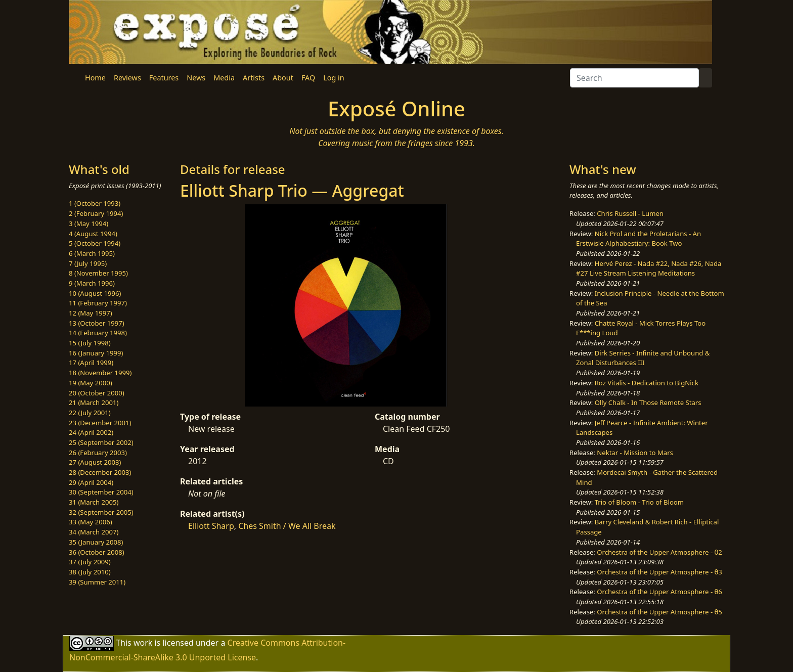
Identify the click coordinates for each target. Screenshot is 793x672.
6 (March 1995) (92, 253)
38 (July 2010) (90, 572)
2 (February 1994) (96, 213)
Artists (254, 78)
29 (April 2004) (91, 482)
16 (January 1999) (96, 353)
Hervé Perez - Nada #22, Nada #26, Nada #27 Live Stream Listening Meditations (649, 268)
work (143, 643)
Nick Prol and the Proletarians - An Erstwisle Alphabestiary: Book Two (638, 239)
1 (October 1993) (95, 203)
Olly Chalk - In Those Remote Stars (648, 402)
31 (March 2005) (94, 502)
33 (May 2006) (91, 522)
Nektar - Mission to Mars (635, 453)
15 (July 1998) (90, 343)
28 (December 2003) (100, 472)
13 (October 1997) (97, 323)
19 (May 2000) (91, 383)
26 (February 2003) (98, 453)
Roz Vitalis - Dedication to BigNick (647, 383)
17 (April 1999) (91, 363)
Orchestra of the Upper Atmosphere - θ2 (659, 552)
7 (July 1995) (88, 263)
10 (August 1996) (95, 293)
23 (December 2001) (100, 423)
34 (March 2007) (94, 532)
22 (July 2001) (90, 413)
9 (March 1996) (92, 283)
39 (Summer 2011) (97, 582)
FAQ (308, 78)
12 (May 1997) (91, 313)
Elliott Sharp (211, 526)
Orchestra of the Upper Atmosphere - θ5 (659, 612)
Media (224, 78)
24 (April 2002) (91, 432)
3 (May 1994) (89, 223)
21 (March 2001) (94, 402)
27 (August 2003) (95, 462)
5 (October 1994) (95, 243)
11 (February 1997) (98, 303)
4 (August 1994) (93, 234)
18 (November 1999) (100, 373)
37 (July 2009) (90, 562)
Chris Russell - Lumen (630, 213)
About (283, 78)
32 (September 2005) (101, 512)
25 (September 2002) (101, 442)
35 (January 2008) (96, 542)
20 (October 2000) (97, 393)
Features (164, 78)
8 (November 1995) (98, 273)
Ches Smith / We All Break (287, 526)
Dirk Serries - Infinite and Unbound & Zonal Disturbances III (643, 358)
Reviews (127, 78)
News (196, 78)
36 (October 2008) (97, 552)
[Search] (634, 78)
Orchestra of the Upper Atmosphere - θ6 (659, 592)
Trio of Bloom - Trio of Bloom (639, 502)
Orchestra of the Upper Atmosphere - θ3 (659, 572)
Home (95, 78)
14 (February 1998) (98, 333)
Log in (334, 78)
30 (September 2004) (101, 492)
